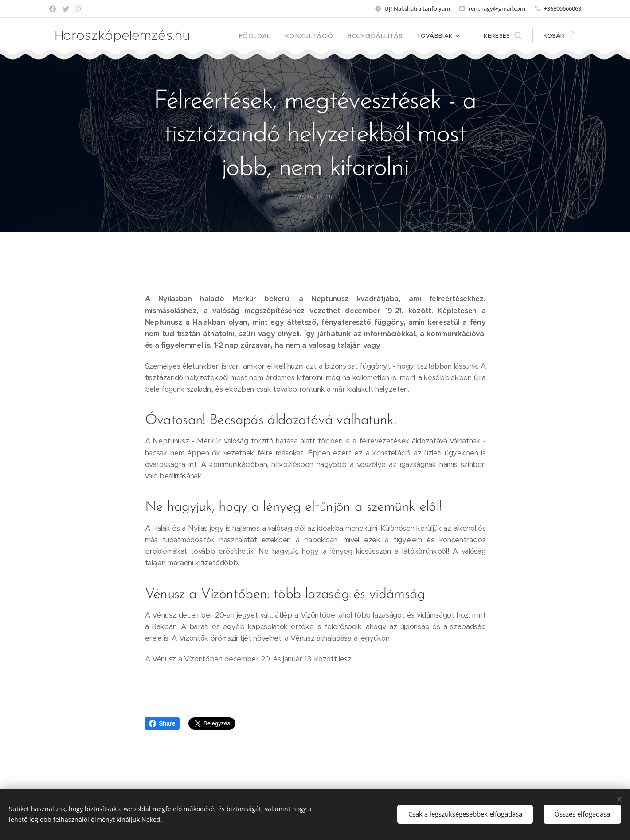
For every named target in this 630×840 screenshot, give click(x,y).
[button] (502, 36)
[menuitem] (268, 36)
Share (162, 723)
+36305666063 (563, 8)
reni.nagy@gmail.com (497, 8)
